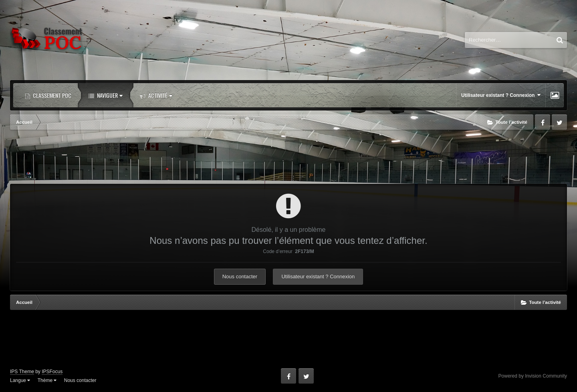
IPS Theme (22, 372)
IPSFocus (52, 372)
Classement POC (51, 95)
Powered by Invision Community (533, 376)
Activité (160, 95)
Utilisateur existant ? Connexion (501, 95)
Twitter (559, 122)
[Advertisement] (288, 158)
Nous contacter (240, 276)
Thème (47, 380)
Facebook (543, 122)
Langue (20, 380)
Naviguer (109, 95)
